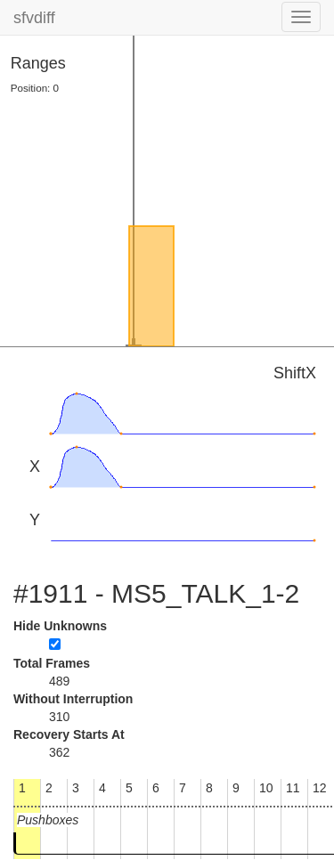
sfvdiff (34, 18)
